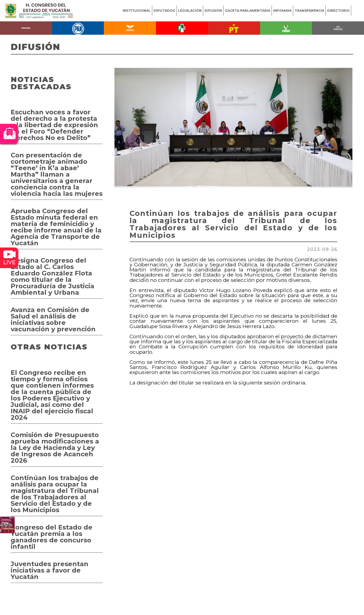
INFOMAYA (282, 11)
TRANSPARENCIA (309, 11)
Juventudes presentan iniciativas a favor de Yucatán (50, 570)
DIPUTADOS (164, 11)
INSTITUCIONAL (137, 11)
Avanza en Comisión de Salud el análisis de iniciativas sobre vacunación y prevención (53, 319)
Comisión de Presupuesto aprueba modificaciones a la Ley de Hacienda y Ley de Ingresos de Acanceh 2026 (55, 448)
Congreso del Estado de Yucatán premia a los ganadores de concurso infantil (52, 537)
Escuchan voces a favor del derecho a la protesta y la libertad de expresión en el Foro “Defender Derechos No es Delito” (54, 125)
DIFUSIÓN (213, 11)
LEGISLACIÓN (190, 11)
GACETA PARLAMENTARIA (248, 11)
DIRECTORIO (338, 11)
